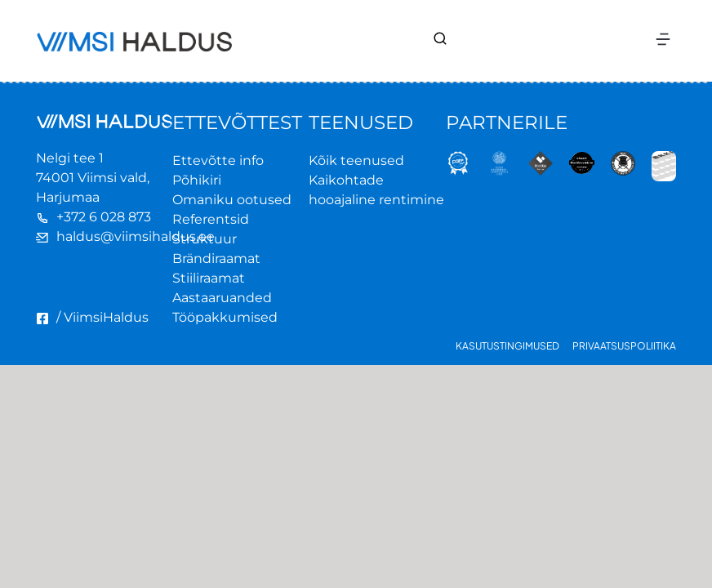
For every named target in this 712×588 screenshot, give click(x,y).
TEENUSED (361, 122)
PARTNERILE (507, 122)
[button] (663, 41)
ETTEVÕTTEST (237, 122)
